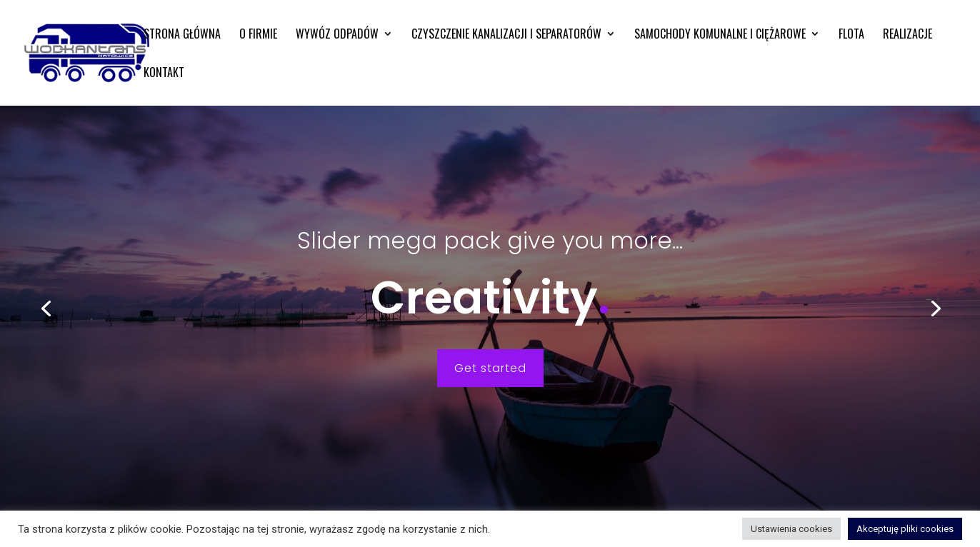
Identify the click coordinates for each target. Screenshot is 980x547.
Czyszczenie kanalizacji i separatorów (506, 35)
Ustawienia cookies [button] (791, 529)
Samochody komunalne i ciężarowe (720, 35)
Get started (490, 368)
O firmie (258, 35)
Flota (851, 35)
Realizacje (907, 35)
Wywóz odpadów (337, 35)
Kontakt (164, 74)
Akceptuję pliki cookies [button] (905, 529)
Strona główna (182, 35)
